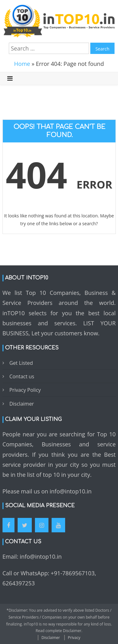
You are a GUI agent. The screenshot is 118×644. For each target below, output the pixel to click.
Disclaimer (22, 404)
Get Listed (21, 363)
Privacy (74, 638)
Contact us (22, 376)
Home (22, 64)
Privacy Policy (25, 390)
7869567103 (79, 573)
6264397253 (19, 583)
